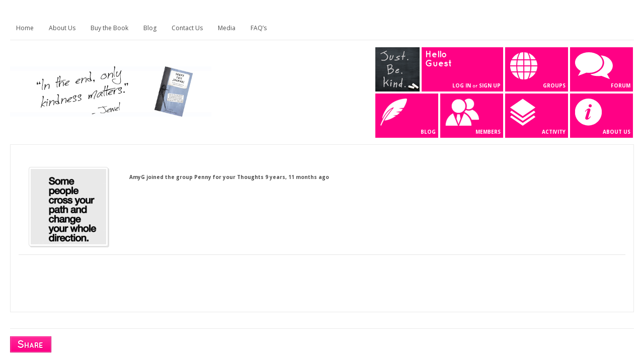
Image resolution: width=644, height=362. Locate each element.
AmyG (137, 177)
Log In (462, 85)
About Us (62, 28)
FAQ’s (259, 28)
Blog (150, 28)
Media (227, 28)
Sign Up (490, 85)
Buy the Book (109, 28)
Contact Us (187, 28)
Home (25, 28)
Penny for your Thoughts (229, 177)
